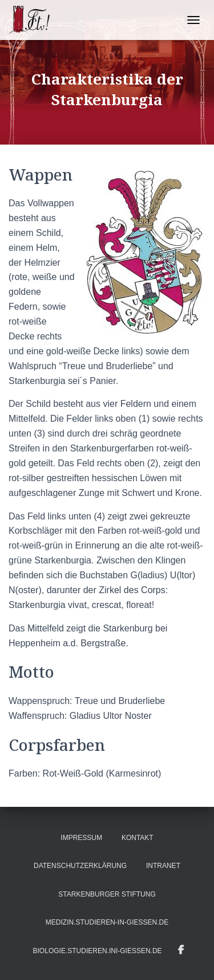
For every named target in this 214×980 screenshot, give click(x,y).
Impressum (81, 838)
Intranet (163, 866)
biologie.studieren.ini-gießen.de (98, 951)
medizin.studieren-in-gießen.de (107, 922)
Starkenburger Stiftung (107, 894)
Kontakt (138, 838)
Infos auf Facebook (181, 950)
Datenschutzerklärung (80, 866)
